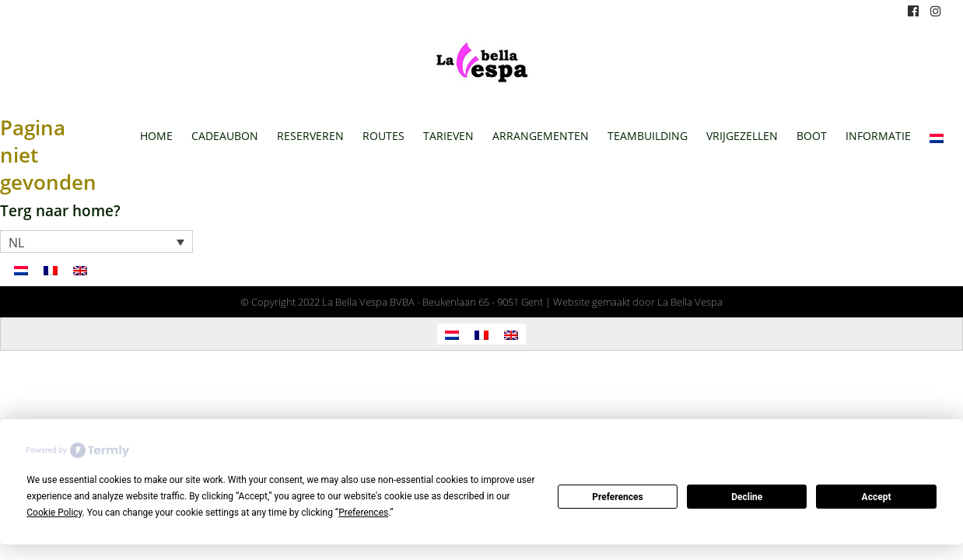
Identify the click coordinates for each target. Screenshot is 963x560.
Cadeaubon (225, 136)
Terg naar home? (60, 210)
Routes (383, 136)
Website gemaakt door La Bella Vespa (638, 302)
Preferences (618, 497)
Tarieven (448, 136)
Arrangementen (541, 136)
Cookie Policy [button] (54, 513)
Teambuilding (648, 136)
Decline (747, 497)
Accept (877, 497)
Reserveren (310, 136)
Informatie (878, 136)
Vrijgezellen (742, 136)
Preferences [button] (363, 513)
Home (156, 136)
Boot (812, 136)
